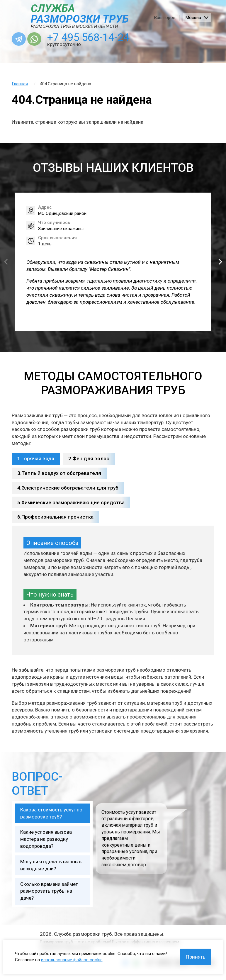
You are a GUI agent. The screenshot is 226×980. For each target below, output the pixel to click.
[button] (220, 263)
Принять (195, 956)
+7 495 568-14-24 (89, 38)
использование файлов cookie (72, 959)
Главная (20, 85)
